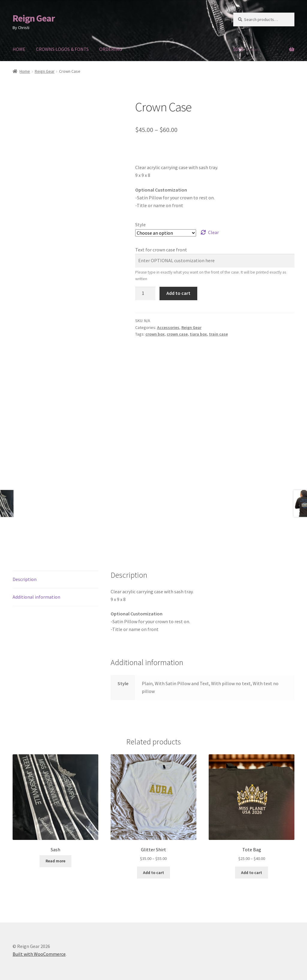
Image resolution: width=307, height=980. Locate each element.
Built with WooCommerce (39, 946)
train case (218, 334)
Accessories (168, 327)
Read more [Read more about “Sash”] (55, 852)
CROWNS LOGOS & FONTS (62, 49)
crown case (177, 334)
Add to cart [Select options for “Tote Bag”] (252, 864)
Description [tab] (25, 571)
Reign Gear (34, 18)
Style (140, 224)
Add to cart (178, 293)
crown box (155, 334)
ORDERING (111, 49)
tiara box (198, 334)
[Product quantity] (145, 294)
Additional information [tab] (36, 588)
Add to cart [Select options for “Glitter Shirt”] (153, 864)
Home (25, 71)
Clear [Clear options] (213, 232)
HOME (19, 49)
